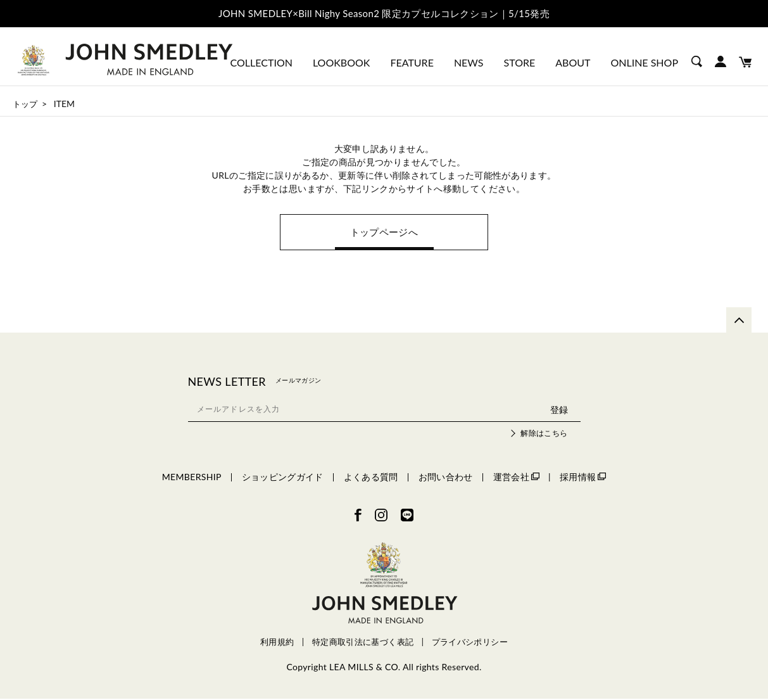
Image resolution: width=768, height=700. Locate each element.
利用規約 (277, 644)
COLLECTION (261, 62)
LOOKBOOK (341, 62)
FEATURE (412, 62)
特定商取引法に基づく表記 (363, 644)
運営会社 (516, 478)
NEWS (469, 62)
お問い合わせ (446, 478)
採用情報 (583, 478)
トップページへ (384, 233)
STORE (520, 62)
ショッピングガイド (283, 478)
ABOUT (573, 62)
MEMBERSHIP (192, 478)
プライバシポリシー (470, 644)
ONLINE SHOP (644, 62)
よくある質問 (371, 478)
